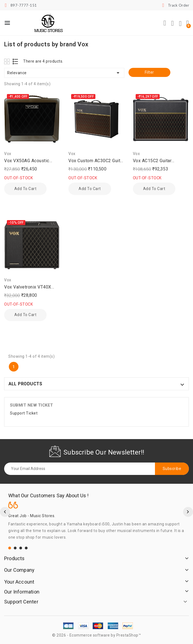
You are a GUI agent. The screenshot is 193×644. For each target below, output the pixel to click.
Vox (8, 154)
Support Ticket (24, 413)
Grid (8, 61)
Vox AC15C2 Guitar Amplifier (152, 161)
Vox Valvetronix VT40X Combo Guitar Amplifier (28, 287)
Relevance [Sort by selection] (64, 73)
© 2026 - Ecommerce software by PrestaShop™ (96, 635)
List (16, 61)
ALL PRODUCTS (25, 384)
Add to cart (25, 189)
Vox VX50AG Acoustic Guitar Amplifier (27, 161)
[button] (165, 23)
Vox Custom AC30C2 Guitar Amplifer (96, 161)
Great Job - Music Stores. (32, 516)
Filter (149, 72)
